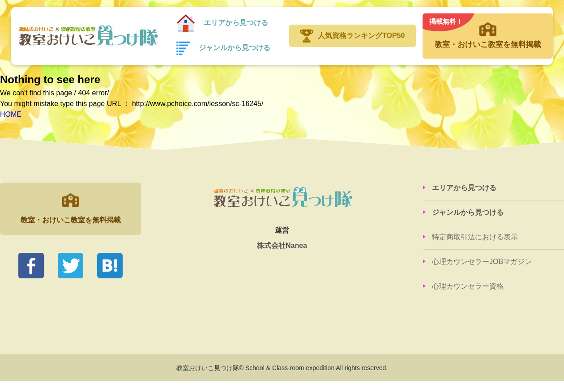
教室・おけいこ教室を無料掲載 (487, 31)
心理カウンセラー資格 (468, 286)
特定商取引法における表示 (475, 237)
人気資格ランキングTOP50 (361, 36)
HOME (11, 114)
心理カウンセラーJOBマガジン (482, 262)
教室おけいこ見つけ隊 (87, 36)
